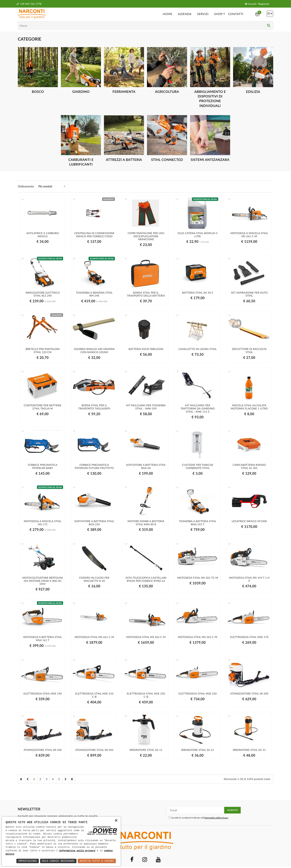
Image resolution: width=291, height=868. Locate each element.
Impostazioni (28, 861)
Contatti (236, 14)
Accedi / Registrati (257, 4)
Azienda (185, 14)
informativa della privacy (216, 818)
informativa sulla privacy (77, 851)
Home (168, 14)
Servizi (203, 14)
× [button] (116, 821)
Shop (220, 14)
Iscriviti (232, 810)
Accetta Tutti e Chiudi (97, 861)
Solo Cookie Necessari (58, 861)
